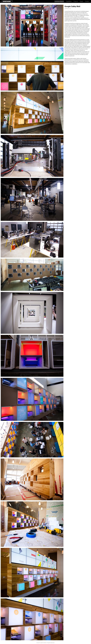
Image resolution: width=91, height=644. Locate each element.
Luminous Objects (59, 1)
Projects (76, 1)
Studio (81, 1)
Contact (87, 1)
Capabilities (69, 1)
